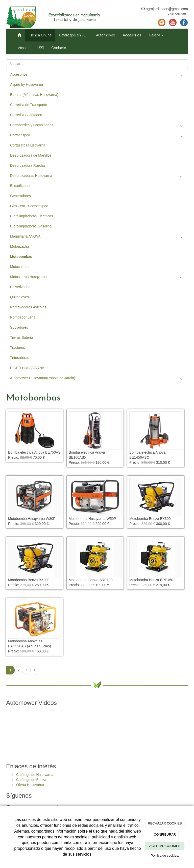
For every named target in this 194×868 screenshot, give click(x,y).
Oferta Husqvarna (30, 785)
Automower (106, 35)
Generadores (20, 196)
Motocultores (20, 267)
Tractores (18, 348)
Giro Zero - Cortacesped (29, 206)
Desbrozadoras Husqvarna (97, 177)
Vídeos (23, 48)
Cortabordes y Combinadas (97, 126)
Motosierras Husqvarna (97, 278)
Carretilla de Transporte (29, 105)
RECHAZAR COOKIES (165, 823)
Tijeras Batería (22, 337)
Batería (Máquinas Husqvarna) (34, 95)
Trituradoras (20, 358)
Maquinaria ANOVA (97, 237)
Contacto (59, 48)
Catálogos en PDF (74, 35)
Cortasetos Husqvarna (28, 145)
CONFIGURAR (165, 834)
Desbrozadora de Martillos (31, 155)
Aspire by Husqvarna (27, 84)
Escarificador (20, 186)
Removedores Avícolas (28, 307)
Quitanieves (19, 297)
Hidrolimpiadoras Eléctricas (32, 216)
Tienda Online (40, 35)
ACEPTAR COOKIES (165, 846)
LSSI (40, 48)
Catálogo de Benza (31, 780)
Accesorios (132, 35)
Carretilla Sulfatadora (27, 115)
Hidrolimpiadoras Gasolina (31, 226)
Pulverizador (20, 287)
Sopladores (19, 327)
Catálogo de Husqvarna (35, 775)
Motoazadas (20, 246)
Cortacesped (97, 136)
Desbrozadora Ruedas (28, 165)
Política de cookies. (165, 855)
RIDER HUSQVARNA (27, 368)
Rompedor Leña (23, 317)
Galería (156, 35)
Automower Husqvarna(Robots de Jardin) (97, 379)
